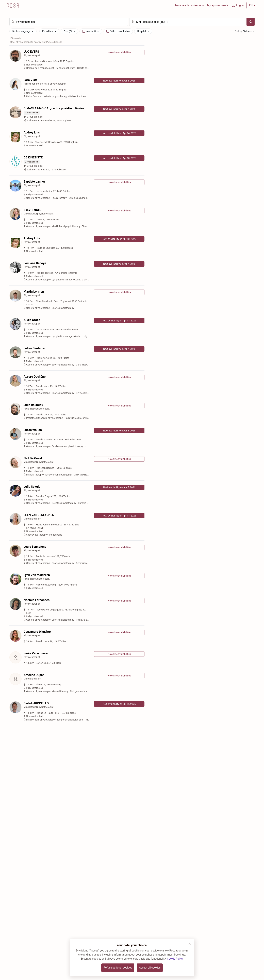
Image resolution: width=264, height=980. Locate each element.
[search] (69, 22)
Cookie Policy (175, 959)
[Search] (251, 22)
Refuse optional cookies (118, 968)
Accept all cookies (150, 968)
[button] (190, 944)
